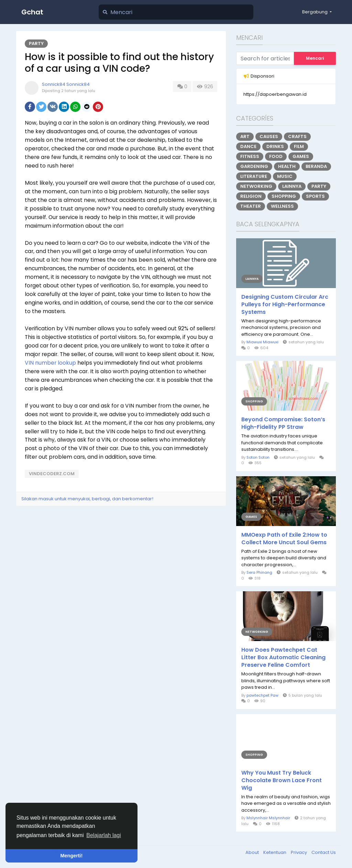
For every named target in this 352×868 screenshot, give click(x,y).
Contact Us (324, 852)
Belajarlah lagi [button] (104, 835)
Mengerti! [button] (72, 856)
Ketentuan (275, 852)
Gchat (32, 12)
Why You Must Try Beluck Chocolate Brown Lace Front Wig (282, 780)
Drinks (275, 146)
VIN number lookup (50, 363)
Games (301, 156)
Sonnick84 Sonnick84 (66, 84)
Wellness (282, 206)
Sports (315, 196)
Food (276, 156)
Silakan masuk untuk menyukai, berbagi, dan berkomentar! (87, 499)
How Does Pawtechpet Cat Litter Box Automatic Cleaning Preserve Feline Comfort (283, 658)
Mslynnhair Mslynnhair (268, 818)
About (253, 852)
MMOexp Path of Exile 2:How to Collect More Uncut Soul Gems (284, 539)
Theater (251, 206)
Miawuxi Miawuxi (262, 342)
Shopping (284, 196)
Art (245, 136)
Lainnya (292, 186)
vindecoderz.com (52, 474)
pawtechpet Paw (262, 695)
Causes (269, 136)
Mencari (315, 58)
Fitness (250, 156)
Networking (256, 186)
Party (36, 43)
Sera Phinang (259, 572)
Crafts (297, 136)
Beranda (316, 166)
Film (299, 146)
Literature (254, 176)
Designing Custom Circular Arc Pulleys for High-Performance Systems (285, 305)
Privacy (299, 852)
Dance (248, 146)
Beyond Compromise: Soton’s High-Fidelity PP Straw (283, 423)
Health (287, 166)
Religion (251, 196)
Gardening (254, 166)
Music (285, 176)
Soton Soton (258, 457)
